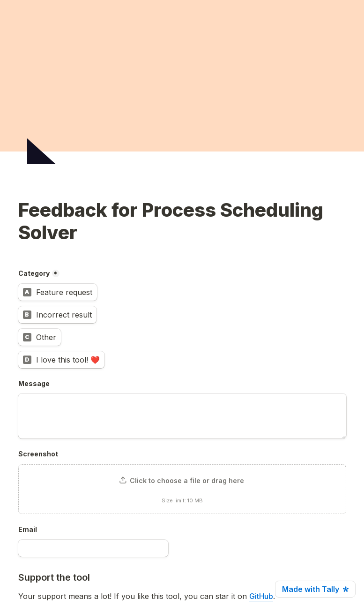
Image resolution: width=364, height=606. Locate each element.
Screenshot (38, 454)
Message (34, 383)
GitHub (261, 596)
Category (34, 273)
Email (28, 529)
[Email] (93, 548)
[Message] (182, 416)
